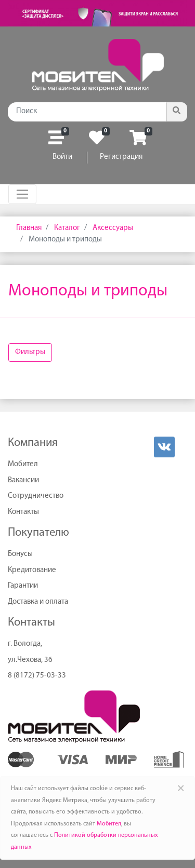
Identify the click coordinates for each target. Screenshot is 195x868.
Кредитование (32, 570)
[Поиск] (87, 112)
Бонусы (20, 554)
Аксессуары (112, 228)
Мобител (23, 464)
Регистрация (121, 157)
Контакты (23, 512)
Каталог (66, 228)
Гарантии (23, 586)
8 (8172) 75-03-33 (37, 676)
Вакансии (23, 480)
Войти (62, 157)
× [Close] (181, 788)
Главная (29, 228)
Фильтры (30, 352)
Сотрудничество (36, 496)
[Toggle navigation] (22, 194)
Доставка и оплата (38, 602)
